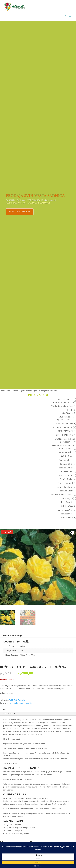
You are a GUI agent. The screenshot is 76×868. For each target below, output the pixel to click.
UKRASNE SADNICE (63, 435)
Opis (5, 710)
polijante (10, 704)
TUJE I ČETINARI (66, 431)
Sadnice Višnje (67, 506)
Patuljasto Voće (67, 514)
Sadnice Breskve (66, 452)
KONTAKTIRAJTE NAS (24, 210)
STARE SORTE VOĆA (63, 427)
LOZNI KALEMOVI (65, 399)
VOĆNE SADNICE (63, 439)
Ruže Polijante (20, 391)
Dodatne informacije (13, 636)
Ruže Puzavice (67, 413)
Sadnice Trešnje (66, 502)
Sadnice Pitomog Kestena (62, 495)
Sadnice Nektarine (65, 487)
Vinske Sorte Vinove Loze (62, 406)
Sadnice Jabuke (66, 460)
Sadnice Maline (67, 479)
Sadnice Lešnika (66, 475)
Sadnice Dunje (67, 456)
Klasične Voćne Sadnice (62, 446)
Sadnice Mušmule (66, 483)
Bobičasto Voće (67, 442)
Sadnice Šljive (67, 498)
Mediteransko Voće (65, 510)
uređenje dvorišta (25, 704)
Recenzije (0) (9, 714)
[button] (72, 533)
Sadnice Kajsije (67, 464)
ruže (16, 704)
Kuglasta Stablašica (64, 420)
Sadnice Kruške (66, 468)
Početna (3, 391)
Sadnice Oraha (67, 491)
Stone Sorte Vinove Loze (63, 402)
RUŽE (10, 391)
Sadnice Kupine (67, 472)
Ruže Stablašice (66, 417)
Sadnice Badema (66, 449)
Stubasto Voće (67, 518)
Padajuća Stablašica (65, 424)
